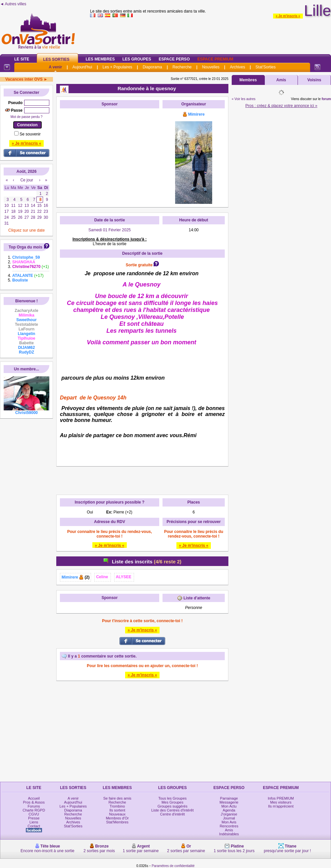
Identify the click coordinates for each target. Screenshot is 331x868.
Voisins (314, 80)
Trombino (117, 806)
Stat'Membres (118, 822)
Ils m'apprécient (281, 806)
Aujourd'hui (82, 67)
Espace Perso (174, 59)
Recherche (182, 67)
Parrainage (229, 798)
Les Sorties (56, 59)
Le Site (22, 59)
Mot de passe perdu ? (27, 117)
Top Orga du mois (25, 247)
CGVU (34, 814)
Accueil (34, 798)
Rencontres (229, 826)
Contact (34, 826)
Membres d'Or (117, 818)
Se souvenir (30, 134)
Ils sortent (118, 810)
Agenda (229, 810)
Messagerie (229, 802)
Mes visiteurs (281, 802)
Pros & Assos (34, 802)
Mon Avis (229, 822)
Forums (34, 806)
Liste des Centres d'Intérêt (172, 810)
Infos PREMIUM (281, 798)
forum (326, 99)
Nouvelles (211, 67)
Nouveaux (118, 814)
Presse (34, 818)
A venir (55, 67)
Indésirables (229, 834)
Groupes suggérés (173, 806)
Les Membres (100, 59)
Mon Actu (229, 806)
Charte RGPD (34, 810)
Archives (237, 67)
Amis (281, 80)
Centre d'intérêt (173, 814)
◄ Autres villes (13, 4)
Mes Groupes (172, 802)
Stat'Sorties (266, 67)
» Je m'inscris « (288, 16)
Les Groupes (137, 59)
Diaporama (152, 67)
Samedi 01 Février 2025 (110, 230)
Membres (248, 80)
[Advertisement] (110, 153)
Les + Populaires (118, 67)
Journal (229, 818)
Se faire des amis (117, 798)
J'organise (229, 814)
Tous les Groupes (172, 798)
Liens (34, 822)
